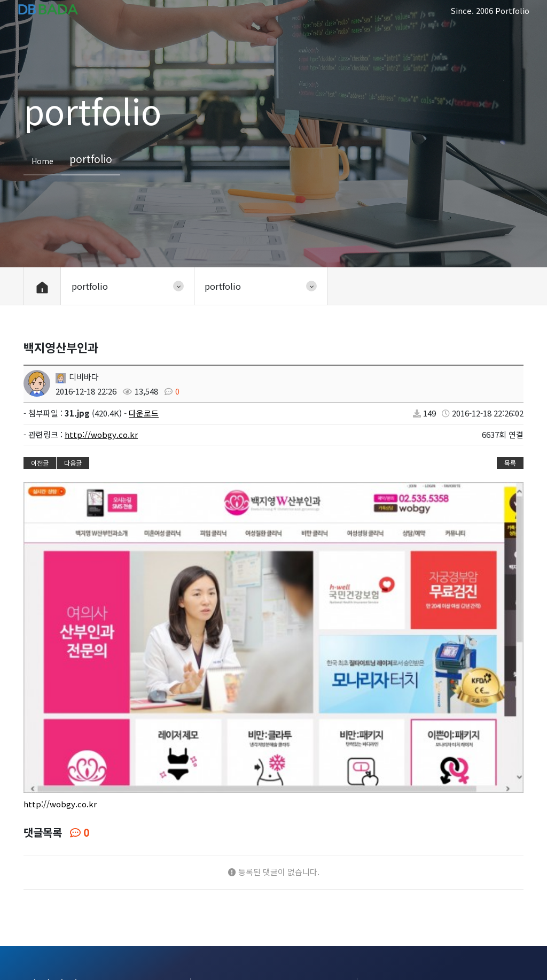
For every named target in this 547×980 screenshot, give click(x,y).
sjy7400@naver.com (440, 890)
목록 (510, 463)
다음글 (73, 463)
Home (42, 160)
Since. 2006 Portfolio (490, 10)
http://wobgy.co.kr (101, 434)
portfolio (103, 958)
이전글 (40, 463)
